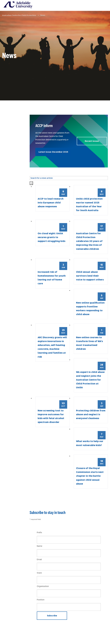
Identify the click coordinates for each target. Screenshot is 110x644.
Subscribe (52, 616)
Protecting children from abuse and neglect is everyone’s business (91, 414)
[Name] (69, 553)
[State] (69, 580)
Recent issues (92, 141)
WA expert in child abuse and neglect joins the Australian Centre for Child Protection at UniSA (90, 380)
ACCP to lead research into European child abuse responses (51, 203)
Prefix (39, 532)
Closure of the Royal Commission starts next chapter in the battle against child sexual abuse (90, 476)
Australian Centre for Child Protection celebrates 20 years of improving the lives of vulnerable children (89, 241)
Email (39, 559)
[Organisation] (69, 593)
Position (41, 600)
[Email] (69, 567)
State (39, 573)
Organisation (43, 586)
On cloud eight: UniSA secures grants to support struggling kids (51, 237)
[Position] (69, 607)
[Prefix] (69, 540)
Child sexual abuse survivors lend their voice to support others (90, 276)
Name (40, 546)
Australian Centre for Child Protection (19, 15)
